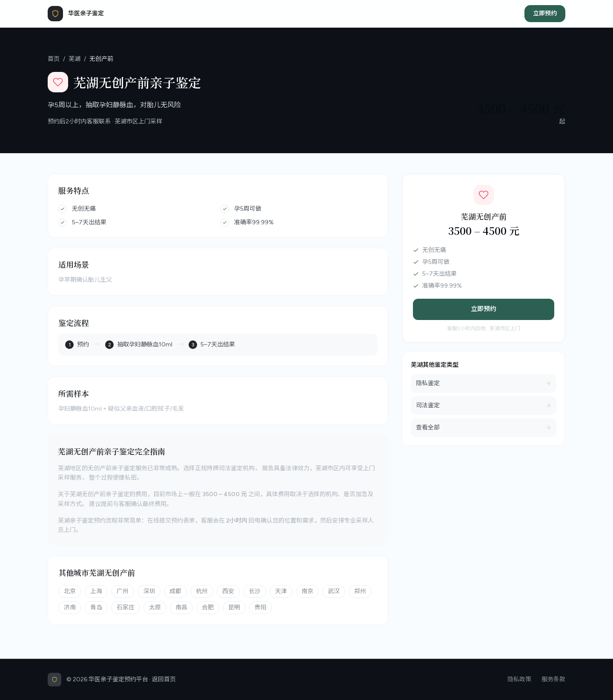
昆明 (234, 607)
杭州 (202, 591)
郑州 (360, 591)
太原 (155, 607)
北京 (70, 591)
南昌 (181, 607)
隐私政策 (519, 679)
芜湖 (74, 59)
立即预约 (545, 13)
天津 (281, 591)
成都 (175, 591)
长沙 (255, 591)
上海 (96, 591)
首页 (54, 59)
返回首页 (164, 679)
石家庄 (126, 607)
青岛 (96, 607)
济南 (70, 607)
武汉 (334, 591)
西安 (228, 591)
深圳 (149, 591)
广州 (123, 591)
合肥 (208, 607)
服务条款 (553, 679)
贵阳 (261, 607)
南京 (307, 591)
